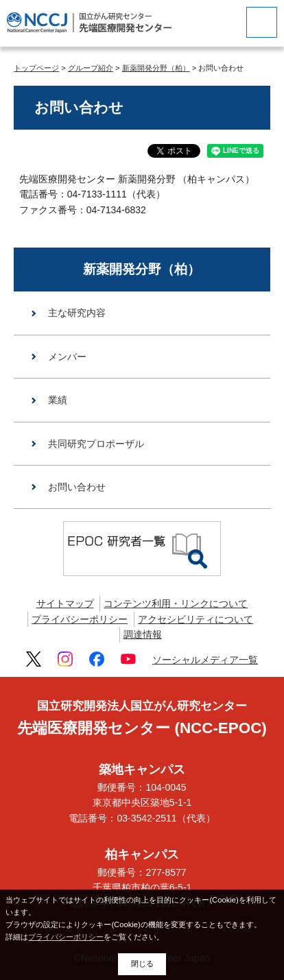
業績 (58, 400)
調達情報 (143, 634)
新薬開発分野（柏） (156, 68)
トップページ (36, 68)
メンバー (67, 357)
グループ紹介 (91, 68)
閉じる (142, 964)
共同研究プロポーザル (96, 444)
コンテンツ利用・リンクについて (176, 603)
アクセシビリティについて (196, 619)
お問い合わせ (77, 487)
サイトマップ (65, 603)
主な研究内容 (77, 313)
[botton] (262, 22)
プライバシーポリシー (80, 619)
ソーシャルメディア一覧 (205, 660)
